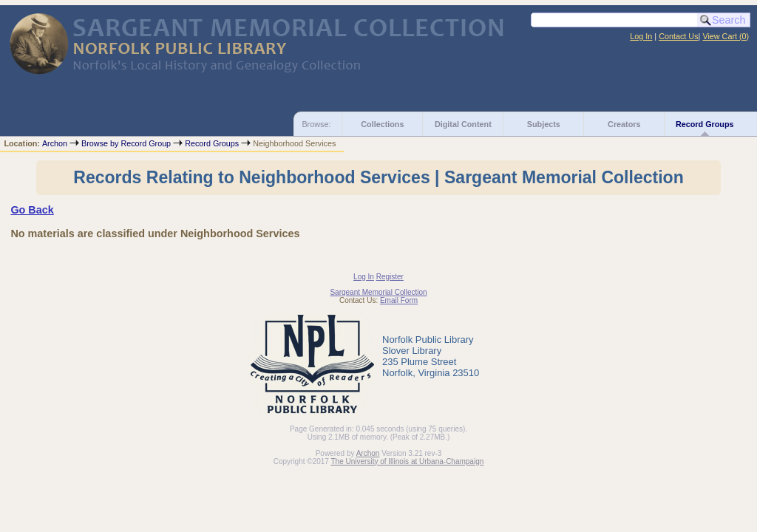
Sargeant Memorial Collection (378, 292)
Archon (55, 143)
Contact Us (678, 36)
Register (390, 277)
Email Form (399, 300)
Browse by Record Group (126, 143)
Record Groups (705, 124)
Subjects (544, 124)
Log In (641, 36)
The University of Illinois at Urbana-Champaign (408, 461)
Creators (624, 124)
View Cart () (726, 36)
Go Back (32, 210)
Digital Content (463, 124)
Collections (382, 124)
